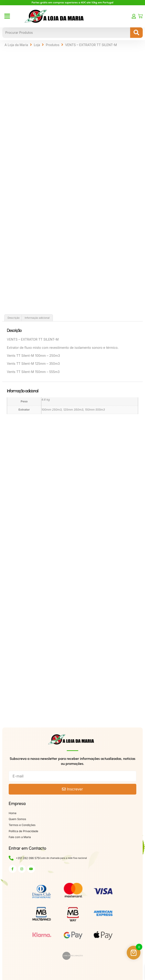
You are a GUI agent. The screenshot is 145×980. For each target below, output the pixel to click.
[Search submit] (136, 33)
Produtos (52, 45)
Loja (37, 45)
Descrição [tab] (14, 318)
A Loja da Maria (16, 45)
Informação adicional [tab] (37, 318)
